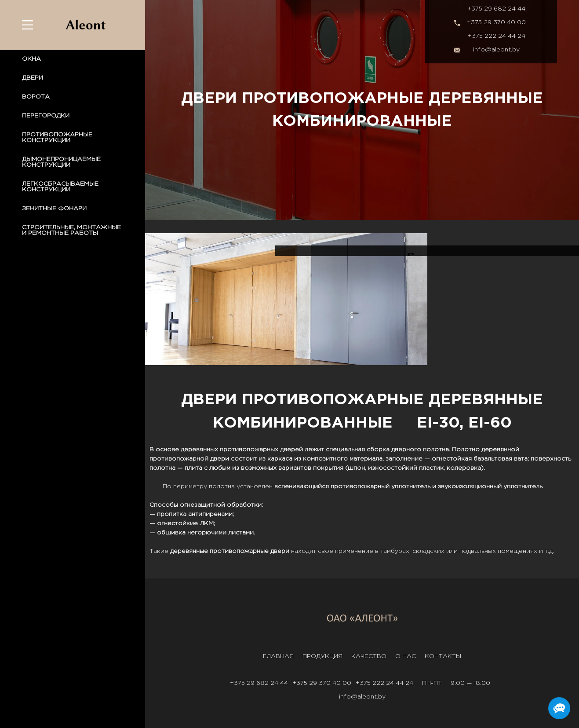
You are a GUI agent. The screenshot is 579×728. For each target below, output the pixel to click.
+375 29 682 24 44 (496, 9)
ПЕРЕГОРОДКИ (46, 116)
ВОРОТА (36, 97)
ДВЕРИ (33, 78)
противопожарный (360, 487)
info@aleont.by (496, 50)
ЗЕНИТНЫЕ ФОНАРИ (54, 209)
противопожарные (239, 551)
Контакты (443, 656)
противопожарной (179, 459)
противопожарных (249, 450)
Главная (278, 656)
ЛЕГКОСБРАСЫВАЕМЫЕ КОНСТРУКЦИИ (60, 187)
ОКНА (31, 59)
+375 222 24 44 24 (497, 36)
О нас (406, 656)
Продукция (322, 656)
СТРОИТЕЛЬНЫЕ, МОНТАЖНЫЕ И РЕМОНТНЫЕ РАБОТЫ (71, 230)
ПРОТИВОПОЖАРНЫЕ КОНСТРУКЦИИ (57, 137)
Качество (369, 656)
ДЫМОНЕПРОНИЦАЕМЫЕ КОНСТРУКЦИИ (61, 162)
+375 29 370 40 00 (496, 22)
